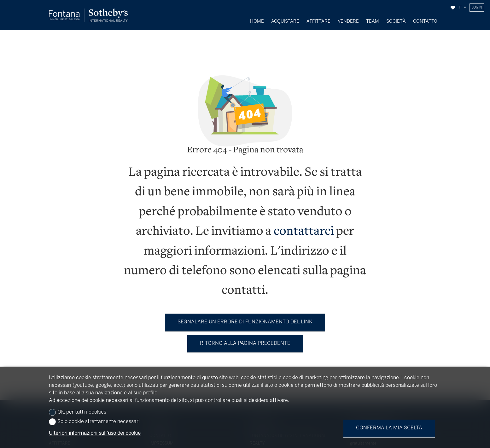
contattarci (304, 227)
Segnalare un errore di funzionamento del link (245, 318)
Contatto (425, 21)
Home (257, 21)
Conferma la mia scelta (389, 428)
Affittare (318, 21)
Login (477, 8)
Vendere (348, 21)
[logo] (88, 15)
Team (373, 21)
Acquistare (285, 21)
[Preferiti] (453, 8)
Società (396, 21)
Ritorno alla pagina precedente (245, 339)
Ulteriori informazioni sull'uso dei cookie (95, 433)
